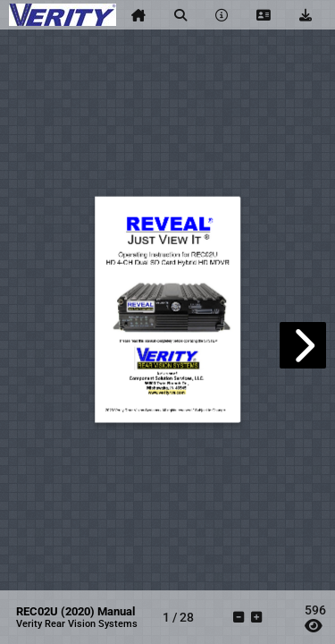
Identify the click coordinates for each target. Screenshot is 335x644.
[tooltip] (138, 15)
